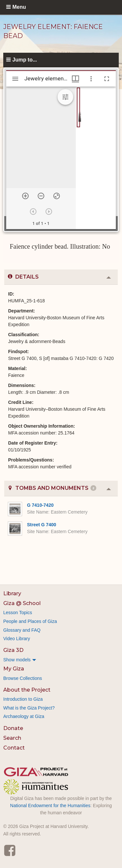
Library (12, 593)
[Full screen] (107, 79)
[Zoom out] (41, 196)
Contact (14, 748)
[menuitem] (61, 660)
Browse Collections (23, 678)
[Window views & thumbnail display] (75, 79)
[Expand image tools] (65, 97)
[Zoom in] (25, 196)
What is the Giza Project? (29, 708)
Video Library (17, 639)
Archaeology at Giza (24, 716)
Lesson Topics (18, 613)
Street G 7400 (42, 525)
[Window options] (91, 79)
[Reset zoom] (57, 196)
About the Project (27, 690)
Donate (13, 728)
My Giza (14, 669)
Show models (17, 660)
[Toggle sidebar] (15, 79)
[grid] (96, 158)
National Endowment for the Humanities (50, 806)
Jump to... (25, 60)
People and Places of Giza (30, 621)
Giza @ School (22, 603)
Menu (19, 7)
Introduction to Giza (23, 699)
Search (12, 738)
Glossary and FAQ (22, 630)
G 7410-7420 (40, 505)
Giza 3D (13, 650)
